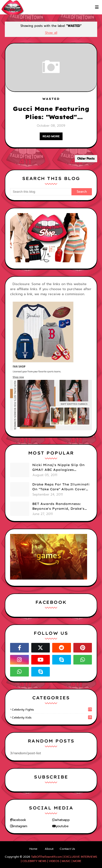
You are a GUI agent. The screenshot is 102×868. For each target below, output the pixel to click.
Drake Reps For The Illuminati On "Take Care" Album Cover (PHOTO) (61, 487)
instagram (20, 826)
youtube (62, 826)
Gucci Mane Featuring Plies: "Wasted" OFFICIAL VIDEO (51, 113)
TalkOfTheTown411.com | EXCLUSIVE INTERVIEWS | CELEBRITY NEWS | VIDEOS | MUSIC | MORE (59, 859)
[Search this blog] (41, 192)
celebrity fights (52, 710)
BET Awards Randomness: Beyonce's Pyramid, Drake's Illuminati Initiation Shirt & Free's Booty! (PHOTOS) (59, 506)
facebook (19, 820)
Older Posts (86, 159)
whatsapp (62, 820)
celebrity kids (52, 718)
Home (33, 849)
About (49, 849)
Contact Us (67, 849)
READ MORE (51, 136)
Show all (51, 33)
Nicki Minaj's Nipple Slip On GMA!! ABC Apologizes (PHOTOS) (58, 467)
